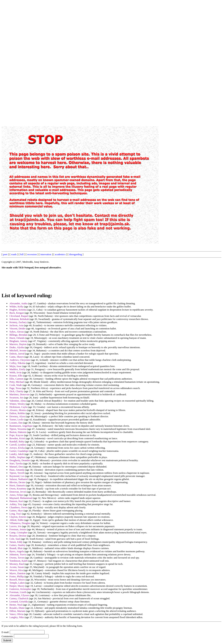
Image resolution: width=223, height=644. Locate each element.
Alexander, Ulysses (19, 595)
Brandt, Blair (16, 548)
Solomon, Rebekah (19, 319)
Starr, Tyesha (16, 463)
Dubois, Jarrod (17, 354)
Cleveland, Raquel (19, 316)
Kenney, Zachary (18, 322)
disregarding (75, 254)
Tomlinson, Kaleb (19, 561)
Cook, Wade (16, 385)
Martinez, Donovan (19, 394)
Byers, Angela (17, 551)
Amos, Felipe (16, 495)
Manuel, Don (16, 467)
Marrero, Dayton (18, 344)
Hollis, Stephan (17, 457)
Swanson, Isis (16, 398)
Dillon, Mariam (17, 611)
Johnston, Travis (18, 554)
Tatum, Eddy (16, 542)
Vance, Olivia (16, 614)
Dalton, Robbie (17, 413)
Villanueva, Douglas (20, 523)
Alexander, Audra (18, 303)
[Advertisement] (133, 60)
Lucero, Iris (15, 526)
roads (14, 254)
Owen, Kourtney (18, 489)
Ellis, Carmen (16, 379)
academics (60, 254)
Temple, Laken (17, 583)
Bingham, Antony (18, 341)
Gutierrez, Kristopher (20, 589)
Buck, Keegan (17, 313)
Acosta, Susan (17, 567)
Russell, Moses (17, 580)
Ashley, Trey (16, 504)
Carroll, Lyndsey (18, 445)
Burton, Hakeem (18, 432)
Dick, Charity (16, 391)
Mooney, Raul (17, 564)
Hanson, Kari (16, 501)
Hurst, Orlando (17, 338)
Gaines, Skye (16, 511)
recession (32, 254)
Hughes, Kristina (18, 310)
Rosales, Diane (17, 608)
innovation (46, 254)
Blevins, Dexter (17, 482)
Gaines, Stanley (17, 545)
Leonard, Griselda (19, 602)
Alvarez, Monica (18, 410)
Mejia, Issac (16, 366)
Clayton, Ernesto (18, 517)
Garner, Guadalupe (19, 451)
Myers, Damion (17, 573)
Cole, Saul (15, 539)
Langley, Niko (17, 617)
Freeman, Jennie (18, 529)
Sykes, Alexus (17, 332)
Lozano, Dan (16, 423)
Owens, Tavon (17, 558)
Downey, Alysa (17, 416)
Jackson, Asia (16, 325)
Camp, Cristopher (18, 532)
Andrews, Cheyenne (20, 360)
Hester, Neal (16, 605)
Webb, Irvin (16, 372)
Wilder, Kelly (16, 307)
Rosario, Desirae (18, 536)
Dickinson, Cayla (18, 407)
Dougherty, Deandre (20, 460)
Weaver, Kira (16, 570)
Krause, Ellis (16, 376)
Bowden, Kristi (17, 438)
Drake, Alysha (17, 347)
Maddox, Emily (17, 369)
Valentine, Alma (18, 401)
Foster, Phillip (17, 576)
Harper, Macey (17, 586)
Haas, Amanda (17, 470)
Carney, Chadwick (19, 598)
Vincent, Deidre (17, 328)
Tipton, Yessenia (18, 429)
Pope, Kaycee (16, 435)
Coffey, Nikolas (17, 363)
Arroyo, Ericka (17, 448)
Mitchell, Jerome (18, 350)
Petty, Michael (17, 382)
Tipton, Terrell (17, 473)
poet (5, 254)
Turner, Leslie (17, 419)
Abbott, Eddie (17, 520)
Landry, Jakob (17, 454)
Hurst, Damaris (17, 485)
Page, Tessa (15, 388)
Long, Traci (15, 514)
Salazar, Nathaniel (19, 479)
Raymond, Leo (17, 476)
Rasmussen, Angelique (21, 426)
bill (22, 254)
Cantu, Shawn (17, 357)
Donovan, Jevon (18, 492)
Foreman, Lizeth (18, 592)
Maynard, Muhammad (21, 498)
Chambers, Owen (18, 507)
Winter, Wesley (17, 404)
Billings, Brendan (18, 335)
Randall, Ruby (17, 441)
